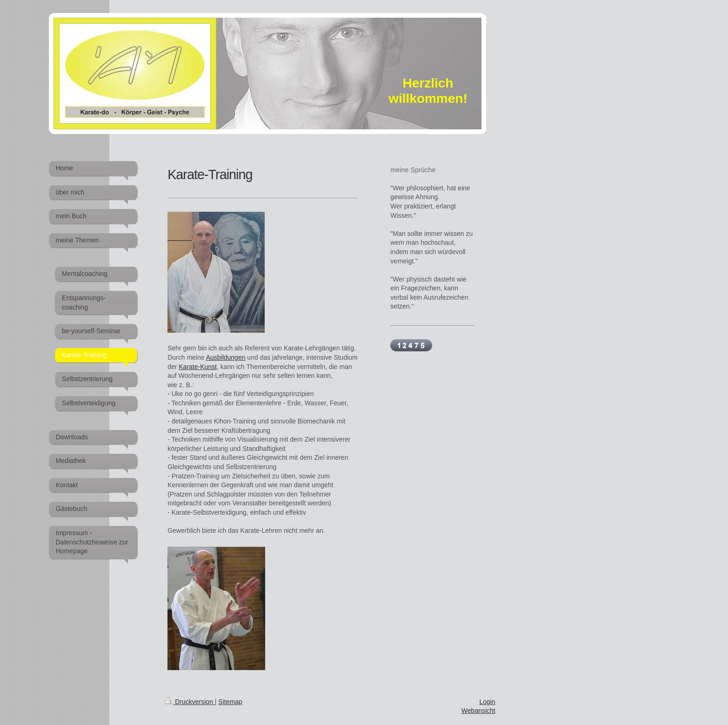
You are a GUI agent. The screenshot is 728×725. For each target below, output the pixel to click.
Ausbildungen (226, 357)
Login (487, 702)
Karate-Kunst (198, 367)
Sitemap (230, 702)
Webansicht (478, 711)
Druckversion (190, 702)
